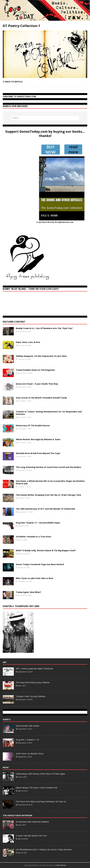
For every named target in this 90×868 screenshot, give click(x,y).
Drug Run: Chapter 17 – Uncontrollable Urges (38, 523)
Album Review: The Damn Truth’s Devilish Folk (37, 788)
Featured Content (14, 322)
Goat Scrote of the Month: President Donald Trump (41, 398)
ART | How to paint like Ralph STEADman (34, 669)
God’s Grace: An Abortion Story (30, 754)
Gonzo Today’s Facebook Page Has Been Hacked (40, 564)
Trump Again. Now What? (29, 592)
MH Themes (61, 865)
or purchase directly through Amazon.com (55, 222)
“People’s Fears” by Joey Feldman (31, 696)
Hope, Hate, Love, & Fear (28, 342)
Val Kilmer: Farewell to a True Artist (34, 537)
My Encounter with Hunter (27, 726)
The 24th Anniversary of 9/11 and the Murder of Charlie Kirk (45, 509)
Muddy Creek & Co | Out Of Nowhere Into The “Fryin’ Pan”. (45, 328)
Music (6, 767)
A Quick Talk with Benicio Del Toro (31, 836)
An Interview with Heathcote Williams (32, 822)
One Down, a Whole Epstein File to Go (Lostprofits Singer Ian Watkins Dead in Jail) (50, 482)
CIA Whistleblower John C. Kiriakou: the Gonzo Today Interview (44, 850)
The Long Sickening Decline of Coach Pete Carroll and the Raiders (49, 467)
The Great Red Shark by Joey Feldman (33, 682)
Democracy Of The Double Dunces (33, 425)
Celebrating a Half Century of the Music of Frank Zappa (40, 774)
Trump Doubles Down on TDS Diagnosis (35, 370)
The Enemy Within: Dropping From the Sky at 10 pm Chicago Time (48, 495)
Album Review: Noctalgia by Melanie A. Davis (38, 439)
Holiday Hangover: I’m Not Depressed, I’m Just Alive (41, 356)
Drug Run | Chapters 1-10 (27, 740)
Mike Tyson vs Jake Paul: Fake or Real (34, 578)
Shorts (7, 719)
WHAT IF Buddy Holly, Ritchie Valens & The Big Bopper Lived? (46, 550)
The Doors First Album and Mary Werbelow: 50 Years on (41, 802)
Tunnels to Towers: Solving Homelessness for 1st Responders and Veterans (49, 413)
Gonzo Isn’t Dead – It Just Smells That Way (37, 384)
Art (5, 662)
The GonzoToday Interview (18, 815)
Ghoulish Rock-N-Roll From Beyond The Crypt (38, 453)
